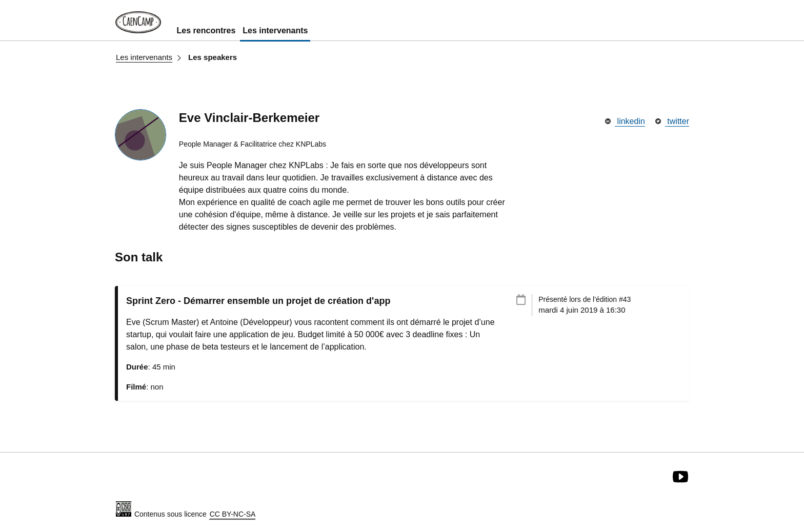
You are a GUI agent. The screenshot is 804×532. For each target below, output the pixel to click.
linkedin (625, 121)
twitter (672, 121)
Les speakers (213, 57)
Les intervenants (275, 30)
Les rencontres (206, 30)
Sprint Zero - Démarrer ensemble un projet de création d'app (258, 301)
